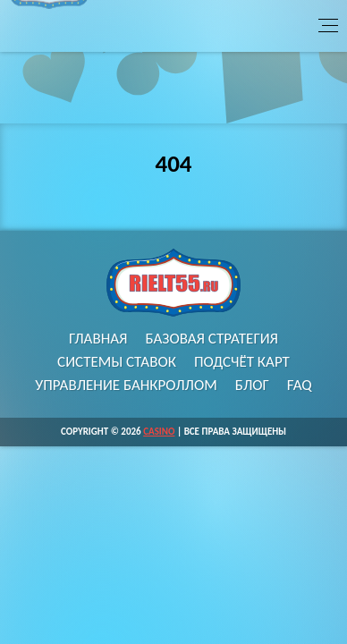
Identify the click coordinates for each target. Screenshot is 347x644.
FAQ (300, 385)
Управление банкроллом (126, 385)
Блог (252, 385)
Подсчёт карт (242, 362)
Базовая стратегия (212, 339)
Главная (98, 339)
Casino (159, 432)
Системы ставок (117, 362)
